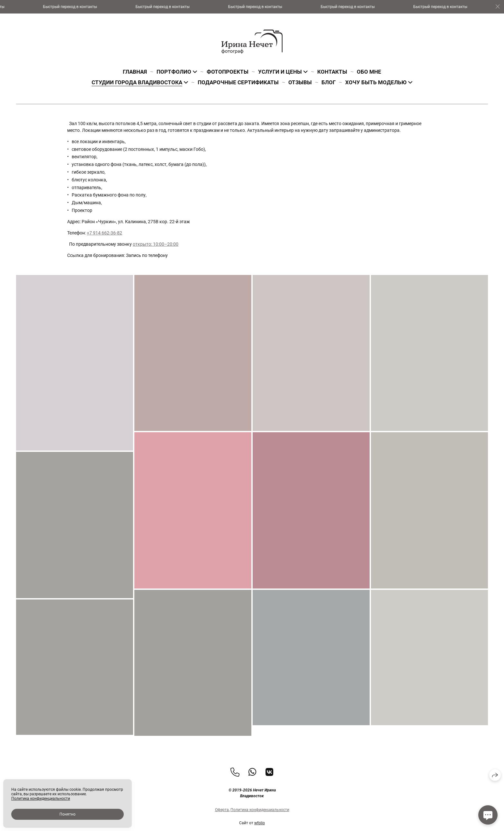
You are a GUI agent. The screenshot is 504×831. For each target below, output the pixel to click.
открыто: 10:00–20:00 (156, 244)
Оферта (222, 821)
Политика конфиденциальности (260, 821)
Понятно (67, 814)
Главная (135, 72)
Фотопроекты (228, 72)
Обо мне (369, 72)
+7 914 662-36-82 (104, 233)
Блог (328, 82)
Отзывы (300, 82)
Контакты (332, 72)
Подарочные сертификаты (238, 82)
